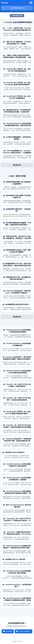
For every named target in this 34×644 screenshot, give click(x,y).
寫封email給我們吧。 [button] (25, 631)
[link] (17, 32)
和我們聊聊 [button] (9, 631)
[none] (5, 3)
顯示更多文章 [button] (17, 165)
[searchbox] (17, 8)
